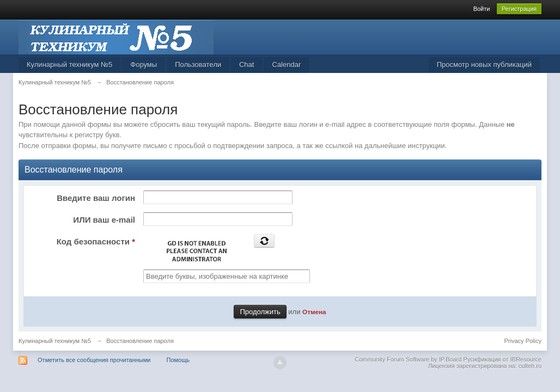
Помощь (178, 360)
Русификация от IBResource (501, 359)
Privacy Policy (523, 341)
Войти (482, 9)
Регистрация (519, 9)
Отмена (314, 312)
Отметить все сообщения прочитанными (94, 360)
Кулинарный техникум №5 (69, 65)
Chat (246, 65)
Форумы (144, 65)
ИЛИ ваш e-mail (104, 220)
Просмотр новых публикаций (484, 65)
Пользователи (198, 65)
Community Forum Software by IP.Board (408, 359)
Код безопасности (96, 241)
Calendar (286, 65)
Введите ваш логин (96, 198)
